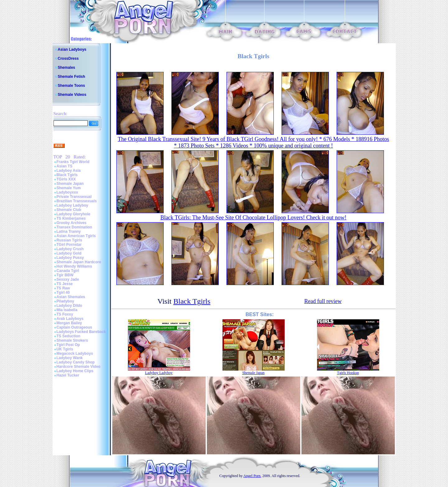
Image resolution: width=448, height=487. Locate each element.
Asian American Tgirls (76, 236)
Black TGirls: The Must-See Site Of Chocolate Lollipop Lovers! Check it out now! (253, 218)
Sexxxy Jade (68, 279)
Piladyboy (65, 301)
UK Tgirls (65, 349)
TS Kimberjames (71, 218)
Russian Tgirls (70, 240)
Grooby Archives (72, 223)
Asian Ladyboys (72, 49)
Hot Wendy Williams (74, 266)
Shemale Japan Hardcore (79, 262)
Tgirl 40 (63, 293)
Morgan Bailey (69, 323)
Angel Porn (252, 476)
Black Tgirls (67, 175)
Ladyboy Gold (69, 253)
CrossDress (68, 59)
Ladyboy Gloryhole (74, 214)
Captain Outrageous (75, 327)
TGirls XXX (66, 179)
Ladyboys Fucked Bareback (81, 332)
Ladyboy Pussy (70, 258)
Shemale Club (69, 210)
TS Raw (63, 288)
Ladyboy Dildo (70, 306)
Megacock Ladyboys (75, 354)
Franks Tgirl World (73, 162)
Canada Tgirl (68, 271)
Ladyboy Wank (70, 358)
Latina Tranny (69, 232)
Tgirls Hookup (348, 373)
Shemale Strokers (72, 340)
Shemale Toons (72, 86)
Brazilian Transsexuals (77, 201)
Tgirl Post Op (68, 345)
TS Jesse (65, 284)
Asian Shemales (71, 297)
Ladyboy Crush (70, 249)
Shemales (67, 68)
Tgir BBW (65, 275)
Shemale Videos (72, 95)
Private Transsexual (74, 197)
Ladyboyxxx (67, 192)
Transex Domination (75, 227)
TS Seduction (69, 336)
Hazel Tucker (68, 375)
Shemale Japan (70, 184)
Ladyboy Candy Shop (76, 362)
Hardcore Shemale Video (79, 367)
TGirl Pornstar (69, 245)
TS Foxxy (65, 314)
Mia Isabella (67, 310)
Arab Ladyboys (70, 319)
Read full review (323, 301)
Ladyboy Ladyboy (72, 205)
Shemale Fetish (72, 77)
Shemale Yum (69, 188)
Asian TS (65, 166)
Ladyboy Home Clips (75, 371)
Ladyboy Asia (69, 171)
